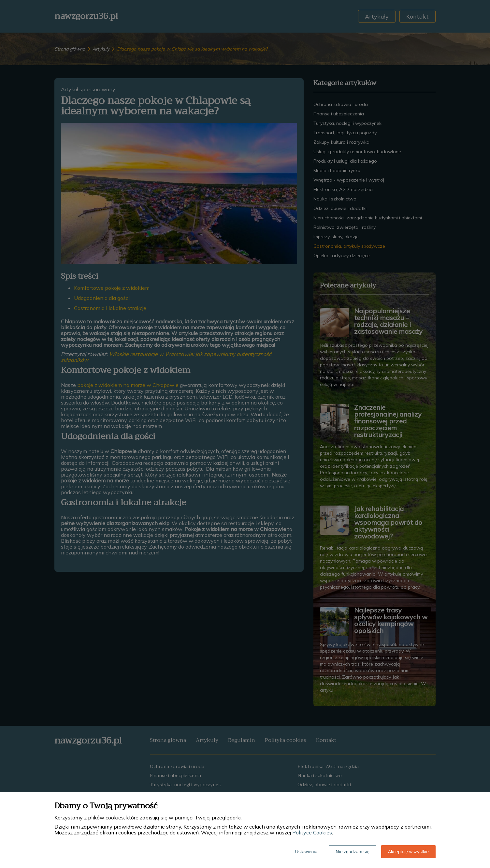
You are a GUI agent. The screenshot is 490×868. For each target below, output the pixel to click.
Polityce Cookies (312, 832)
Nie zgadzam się (353, 852)
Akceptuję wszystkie (408, 852)
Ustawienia (306, 852)
